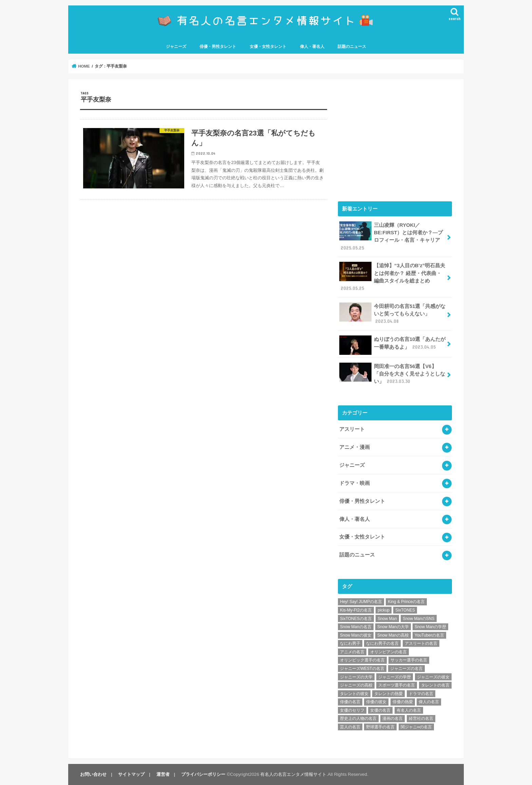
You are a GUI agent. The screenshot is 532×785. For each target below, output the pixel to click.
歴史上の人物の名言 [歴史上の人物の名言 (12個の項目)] (358, 718)
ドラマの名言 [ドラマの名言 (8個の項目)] (421, 694)
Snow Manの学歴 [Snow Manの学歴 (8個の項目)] (430, 627)
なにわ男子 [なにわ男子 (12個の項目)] (350, 643)
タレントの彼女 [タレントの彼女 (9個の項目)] (354, 694)
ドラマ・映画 (355, 483)
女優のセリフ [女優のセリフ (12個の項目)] (352, 710)
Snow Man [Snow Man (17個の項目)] (387, 619)
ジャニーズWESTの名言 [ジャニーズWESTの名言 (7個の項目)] (362, 669)
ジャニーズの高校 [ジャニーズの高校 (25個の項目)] (356, 685)
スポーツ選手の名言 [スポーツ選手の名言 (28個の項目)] (397, 685)
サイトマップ (131, 774)
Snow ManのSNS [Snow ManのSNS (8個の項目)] (419, 619)
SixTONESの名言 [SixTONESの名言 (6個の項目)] (356, 619)
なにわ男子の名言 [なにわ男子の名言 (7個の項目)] (382, 643)
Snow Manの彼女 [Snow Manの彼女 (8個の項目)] (356, 635)
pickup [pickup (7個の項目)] (384, 610)
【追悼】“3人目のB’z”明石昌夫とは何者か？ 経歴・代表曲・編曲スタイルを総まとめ (392, 277)
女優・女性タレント (268, 47)
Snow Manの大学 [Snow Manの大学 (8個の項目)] (393, 627)
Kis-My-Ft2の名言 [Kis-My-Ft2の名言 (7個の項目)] (356, 610)
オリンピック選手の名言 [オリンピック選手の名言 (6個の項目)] (362, 660)
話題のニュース (352, 47)
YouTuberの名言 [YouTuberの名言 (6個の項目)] (429, 635)
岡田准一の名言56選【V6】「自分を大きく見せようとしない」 (392, 374)
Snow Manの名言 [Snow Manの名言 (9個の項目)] (356, 627)
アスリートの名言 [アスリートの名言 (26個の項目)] (421, 643)
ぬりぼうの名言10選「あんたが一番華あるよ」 (392, 345)
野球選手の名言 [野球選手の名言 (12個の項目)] (380, 727)
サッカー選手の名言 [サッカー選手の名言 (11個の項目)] (409, 660)
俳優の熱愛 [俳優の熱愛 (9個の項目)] (403, 702)
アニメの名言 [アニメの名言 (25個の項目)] (352, 652)
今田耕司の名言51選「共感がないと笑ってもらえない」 (392, 314)
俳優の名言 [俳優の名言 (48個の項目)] (350, 702)
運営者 (163, 774)
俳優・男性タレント (218, 47)
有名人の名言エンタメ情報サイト (293, 774)
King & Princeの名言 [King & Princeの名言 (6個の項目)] (406, 602)
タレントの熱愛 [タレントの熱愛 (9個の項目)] (388, 694)
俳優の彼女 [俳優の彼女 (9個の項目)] (376, 702)
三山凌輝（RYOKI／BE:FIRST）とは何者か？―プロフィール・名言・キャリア (391, 236)
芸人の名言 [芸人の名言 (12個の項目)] (350, 727)
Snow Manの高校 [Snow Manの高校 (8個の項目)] (393, 635)
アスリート (352, 429)
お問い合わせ (93, 774)
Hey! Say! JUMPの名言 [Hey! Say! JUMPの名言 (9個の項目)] (361, 602)
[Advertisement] (395, 139)
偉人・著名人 (312, 47)
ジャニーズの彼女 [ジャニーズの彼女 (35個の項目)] (433, 677)
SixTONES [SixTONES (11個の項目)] (405, 610)
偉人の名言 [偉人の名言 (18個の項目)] (429, 702)
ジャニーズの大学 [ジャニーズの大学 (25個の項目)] (356, 677)
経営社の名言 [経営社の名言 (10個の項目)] (421, 718)
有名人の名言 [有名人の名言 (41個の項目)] (409, 710)
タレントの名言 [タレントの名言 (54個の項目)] (435, 685)
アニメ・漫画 (355, 447)
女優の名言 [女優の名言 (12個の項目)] (380, 710)
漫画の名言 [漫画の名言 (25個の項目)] (393, 718)
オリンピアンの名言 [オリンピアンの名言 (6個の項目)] (388, 652)
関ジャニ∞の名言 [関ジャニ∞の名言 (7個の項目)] (416, 727)
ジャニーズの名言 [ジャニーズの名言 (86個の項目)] (406, 669)
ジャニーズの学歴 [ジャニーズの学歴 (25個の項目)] (395, 677)
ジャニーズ (176, 47)
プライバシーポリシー (203, 774)
